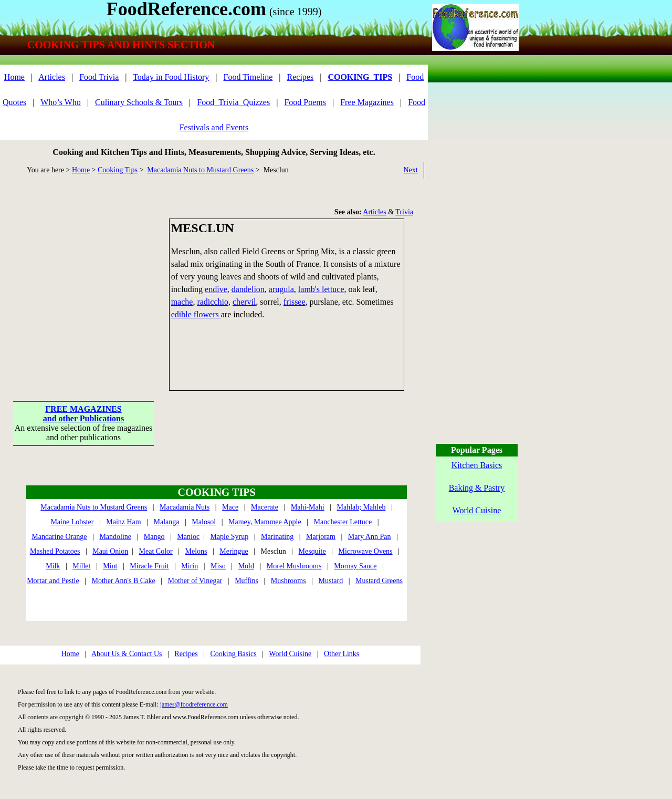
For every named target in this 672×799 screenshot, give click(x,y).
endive (216, 289)
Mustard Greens (379, 581)
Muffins (246, 581)
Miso (218, 566)
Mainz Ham (123, 522)
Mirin (190, 566)
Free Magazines (367, 102)
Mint (110, 566)
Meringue (234, 551)
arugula (281, 289)
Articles (52, 77)
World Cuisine (290, 654)
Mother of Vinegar (195, 581)
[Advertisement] (84, 284)
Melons (196, 551)
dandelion (248, 289)
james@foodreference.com (194, 704)
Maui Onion (110, 551)
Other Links (342, 654)
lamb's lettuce (321, 289)
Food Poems (305, 102)
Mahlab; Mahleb (361, 507)
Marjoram (321, 537)
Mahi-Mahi (308, 507)
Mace (230, 507)
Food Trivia (99, 77)
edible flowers (196, 314)
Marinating (277, 537)
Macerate (265, 507)
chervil (244, 302)
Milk (53, 566)
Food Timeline (248, 77)
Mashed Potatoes (55, 551)
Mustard (331, 581)
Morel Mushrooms (294, 566)
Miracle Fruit (149, 566)
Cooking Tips (118, 170)
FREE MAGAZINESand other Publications (83, 414)
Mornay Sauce (355, 566)
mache (182, 302)
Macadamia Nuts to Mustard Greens (200, 170)
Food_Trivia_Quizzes (233, 102)
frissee (295, 302)
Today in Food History (171, 77)
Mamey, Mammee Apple (265, 522)
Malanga (167, 522)
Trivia (404, 212)
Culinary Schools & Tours (139, 102)
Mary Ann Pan (370, 537)
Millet (81, 566)
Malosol (204, 522)
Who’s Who (61, 102)
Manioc (188, 537)
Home (14, 77)
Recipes (301, 77)
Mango (154, 537)
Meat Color (156, 551)
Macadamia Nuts (185, 507)
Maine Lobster (72, 522)
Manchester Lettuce (343, 522)
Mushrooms (288, 581)
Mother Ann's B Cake (124, 581)
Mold (246, 566)
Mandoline (115, 537)
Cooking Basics (233, 654)
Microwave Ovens (366, 551)
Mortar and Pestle (53, 581)
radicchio (213, 302)
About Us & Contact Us (127, 654)
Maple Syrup (229, 537)
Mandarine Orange (59, 537)
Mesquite (312, 551)
